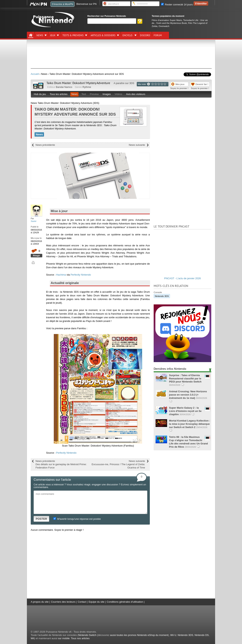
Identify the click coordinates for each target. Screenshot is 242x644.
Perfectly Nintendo (81, 275)
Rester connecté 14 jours (177, 5)
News (40, 35)
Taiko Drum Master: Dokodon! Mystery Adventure (78, 83)
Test (84, 94)
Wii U (173, 635)
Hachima (61, 275)
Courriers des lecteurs (63, 602)
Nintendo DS (202, 635)
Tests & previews (73, 35)
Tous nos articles (80, 638)
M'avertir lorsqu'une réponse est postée (77, 519)
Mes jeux (180, 84)
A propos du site (40, 602)
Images (107, 94)
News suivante (137, 145)
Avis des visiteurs (136, 94)
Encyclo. (128, 35)
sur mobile (64, 638)
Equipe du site (96, 602)
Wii (32, 638)
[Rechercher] (112, 21)
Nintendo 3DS (162, 296)
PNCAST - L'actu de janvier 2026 (183, 278)
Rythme (87, 87)
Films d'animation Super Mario (167, 20)
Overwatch (164, 26)
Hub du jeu (40, 94)
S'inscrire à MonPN (63, 4)
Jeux (53, 35)
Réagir (36, 255)
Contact (82, 602)
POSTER (41, 519)
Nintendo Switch (87, 635)
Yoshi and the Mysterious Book (172, 23)
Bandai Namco (64, 87)
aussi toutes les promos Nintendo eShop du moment (139, 635)
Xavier (34, 221)
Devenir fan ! (202, 84)
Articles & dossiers (103, 35)
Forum (158, 35)
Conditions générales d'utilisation (125, 602)
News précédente (45, 145)
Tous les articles (59, 94)
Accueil (35, 74)
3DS (132, 83)
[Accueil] (31, 35)
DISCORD (145, 35)
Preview (94, 94)
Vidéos (119, 94)
